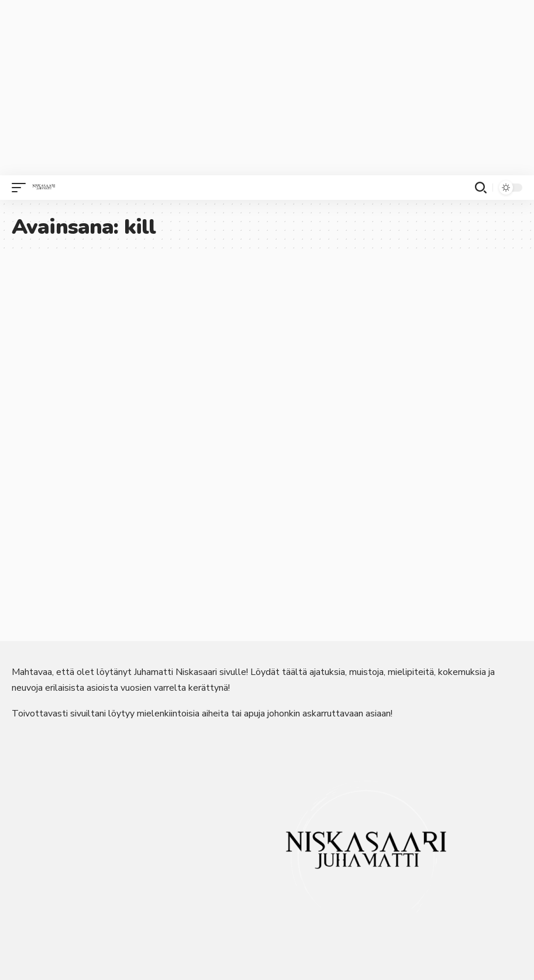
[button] (22, 188)
